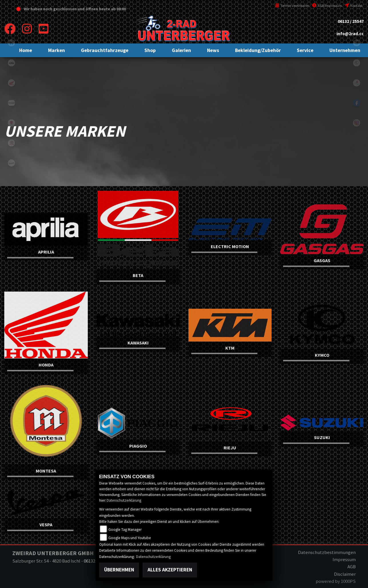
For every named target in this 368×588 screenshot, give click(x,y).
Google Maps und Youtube (130, 538)
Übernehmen (119, 570)
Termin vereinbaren (292, 6)
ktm (11, 63)
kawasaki (11, 103)
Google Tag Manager (125, 530)
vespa (11, 163)
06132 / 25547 (351, 21)
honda (11, 83)
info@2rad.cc (350, 34)
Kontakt (354, 6)
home (11, 43)
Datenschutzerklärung (124, 500)
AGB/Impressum (327, 6)
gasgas (11, 143)
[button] (56, 50)
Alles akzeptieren (170, 570)
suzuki (11, 123)
